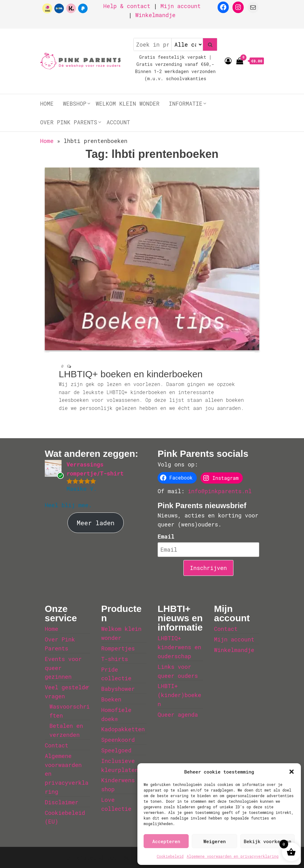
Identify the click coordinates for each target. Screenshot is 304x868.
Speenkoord (118, 740)
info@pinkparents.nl (220, 491)
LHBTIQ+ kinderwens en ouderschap (179, 647)
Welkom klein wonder (128, 103)
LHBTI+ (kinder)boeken (179, 695)
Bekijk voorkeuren (267, 841)
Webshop (75, 103)
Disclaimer (62, 802)
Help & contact (127, 6)
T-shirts (115, 659)
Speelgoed (116, 750)
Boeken (111, 699)
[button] (292, 772)
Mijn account (181, 6)
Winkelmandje (155, 15)
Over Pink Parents (69, 122)
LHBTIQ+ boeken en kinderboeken (131, 374)
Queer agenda (178, 714)
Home (47, 103)
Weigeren (214, 841)
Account (118, 122)
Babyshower (118, 689)
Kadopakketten (123, 729)
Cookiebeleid (170, 856)
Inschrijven (208, 568)
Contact (57, 745)
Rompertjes (118, 648)
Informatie (186, 103)
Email (166, 536)
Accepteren (166, 841)
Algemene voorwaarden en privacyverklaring (233, 856)
